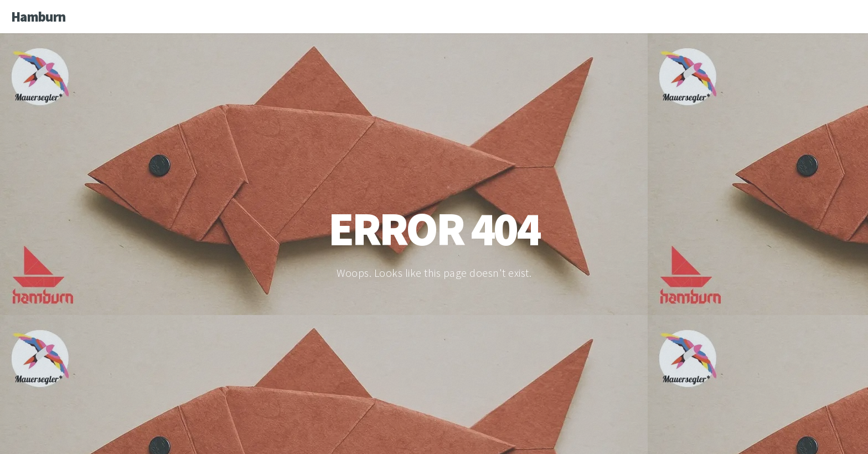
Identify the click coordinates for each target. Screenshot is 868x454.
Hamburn (38, 17)
